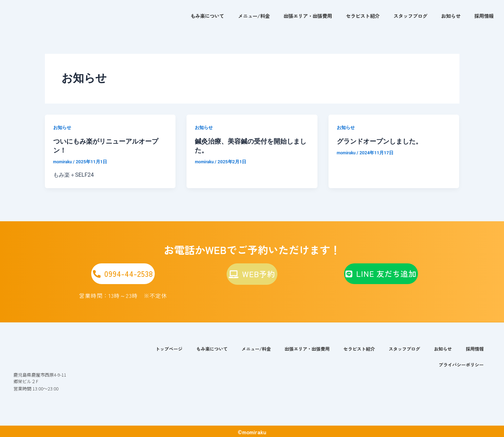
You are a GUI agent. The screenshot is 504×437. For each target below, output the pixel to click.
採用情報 (484, 16)
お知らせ (451, 16)
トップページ (152, 348)
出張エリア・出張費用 (308, 16)
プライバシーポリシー (459, 364)
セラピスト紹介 (363, 16)
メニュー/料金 (254, 16)
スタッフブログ (410, 16)
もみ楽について (207, 16)
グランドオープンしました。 (382, 141)
